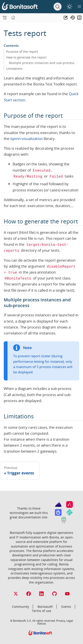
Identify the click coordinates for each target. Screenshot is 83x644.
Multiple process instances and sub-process (42, 63)
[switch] (69, 7)
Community (20, 607)
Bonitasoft (45, 607)
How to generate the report (26, 57)
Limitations (14, 69)
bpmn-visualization (27, 139)
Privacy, (61, 621)
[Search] (58, 7)
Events (66, 607)
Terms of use (41, 611)
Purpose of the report (22, 52)
